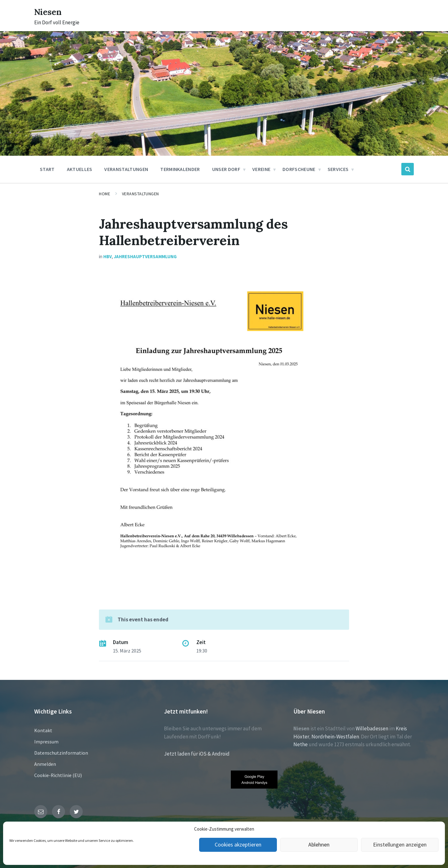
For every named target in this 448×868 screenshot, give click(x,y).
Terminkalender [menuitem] (180, 169)
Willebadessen (372, 728)
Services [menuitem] (338, 169)
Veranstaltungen (140, 194)
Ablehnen (319, 845)
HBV (107, 256)
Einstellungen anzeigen (400, 845)
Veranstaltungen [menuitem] (126, 169)
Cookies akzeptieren (238, 845)
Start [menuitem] (47, 169)
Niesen (50, 12)
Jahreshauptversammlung (145, 256)
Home (105, 194)
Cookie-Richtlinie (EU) (58, 775)
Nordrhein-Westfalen (335, 737)
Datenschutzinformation (61, 753)
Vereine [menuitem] (261, 169)
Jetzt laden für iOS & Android (197, 754)
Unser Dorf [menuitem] (226, 169)
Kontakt (43, 730)
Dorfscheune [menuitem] (299, 169)
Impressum (46, 742)
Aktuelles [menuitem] (80, 169)
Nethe (301, 744)
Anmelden (45, 764)
